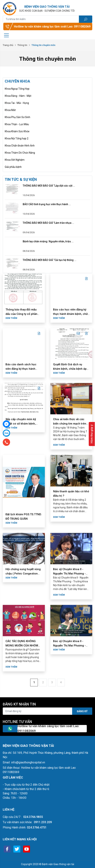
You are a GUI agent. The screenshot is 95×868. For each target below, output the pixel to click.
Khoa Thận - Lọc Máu (17, 124)
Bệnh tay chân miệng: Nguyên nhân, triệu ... (48, 241)
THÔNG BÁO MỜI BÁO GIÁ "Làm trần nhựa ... (48, 223)
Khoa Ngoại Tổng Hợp (17, 89)
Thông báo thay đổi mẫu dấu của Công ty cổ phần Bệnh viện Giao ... (21, 314)
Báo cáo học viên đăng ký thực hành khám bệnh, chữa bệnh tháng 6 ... (71, 314)
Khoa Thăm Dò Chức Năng (20, 153)
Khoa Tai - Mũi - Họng (17, 103)
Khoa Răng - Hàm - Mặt (18, 96)
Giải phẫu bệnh (13, 167)
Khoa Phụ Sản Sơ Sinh (17, 117)
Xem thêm (11, 318)
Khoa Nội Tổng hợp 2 (17, 138)
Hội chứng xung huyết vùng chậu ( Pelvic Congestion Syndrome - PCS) (23, 574)
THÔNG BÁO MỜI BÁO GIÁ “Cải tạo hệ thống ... (50, 260)
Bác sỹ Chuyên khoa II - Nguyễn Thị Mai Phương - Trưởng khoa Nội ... (69, 574)
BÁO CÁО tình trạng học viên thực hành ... (47, 204)
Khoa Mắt (10, 110)
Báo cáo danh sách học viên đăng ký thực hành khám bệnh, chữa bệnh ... (22, 369)
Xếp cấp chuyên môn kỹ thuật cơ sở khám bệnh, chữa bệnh (21, 424)
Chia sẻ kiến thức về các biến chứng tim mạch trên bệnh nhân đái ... (70, 424)
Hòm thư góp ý (92, 434)
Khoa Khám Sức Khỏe (17, 131)
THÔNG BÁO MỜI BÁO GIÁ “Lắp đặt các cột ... (49, 186)
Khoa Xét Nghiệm (15, 160)
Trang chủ (8, 45)
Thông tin (22, 45)
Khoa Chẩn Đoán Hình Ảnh (20, 146)
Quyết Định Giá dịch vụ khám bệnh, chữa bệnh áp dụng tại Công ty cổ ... (70, 369)
